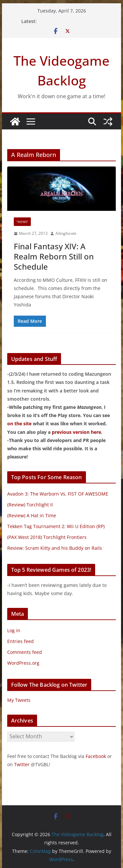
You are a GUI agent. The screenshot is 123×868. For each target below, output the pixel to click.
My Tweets (19, 700)
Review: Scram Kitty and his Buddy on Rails (55, 548)
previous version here (76, 432)
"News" (22, 222)
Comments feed (25, 652)
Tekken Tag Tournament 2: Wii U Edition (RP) (56, 526)
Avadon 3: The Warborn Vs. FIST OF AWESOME (58, 494)
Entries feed (20, 641)
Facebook (96, 756)
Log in (14, 630)
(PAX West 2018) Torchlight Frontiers (47, 537)
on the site (19, 423)
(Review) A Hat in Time (32, 515)
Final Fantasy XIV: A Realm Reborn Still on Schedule (54, 256)
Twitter (22, 764)
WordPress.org (23, 663)
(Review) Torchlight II (30, 505)
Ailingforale (66, 233)
